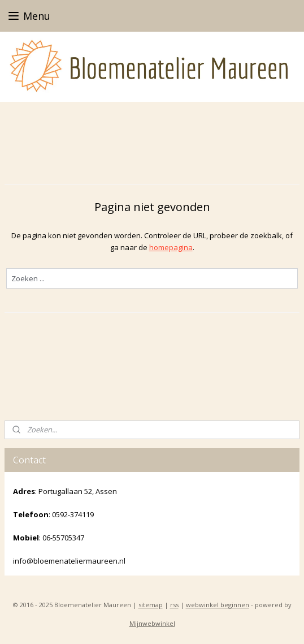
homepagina (171, 247)
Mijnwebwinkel (152, 623)
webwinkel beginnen (218, 605)
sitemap (151, 605)
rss (174, 605)
